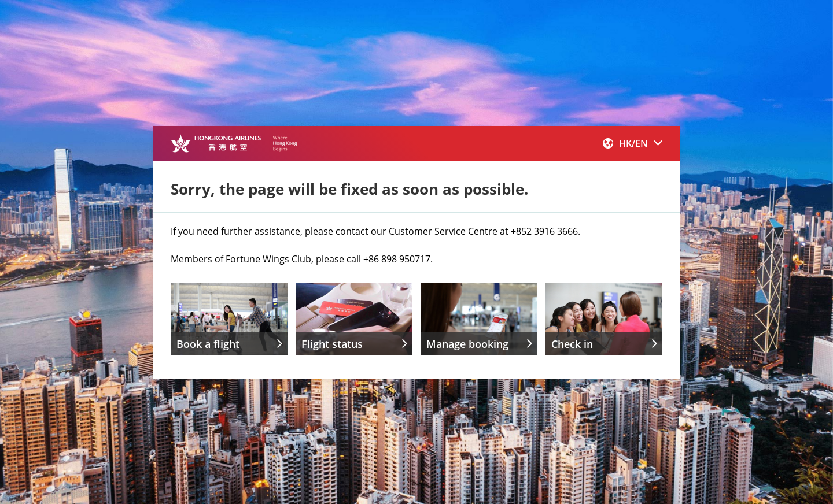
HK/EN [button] (633, 143)
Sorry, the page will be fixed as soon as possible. (349, 189)
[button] (633, 143)
